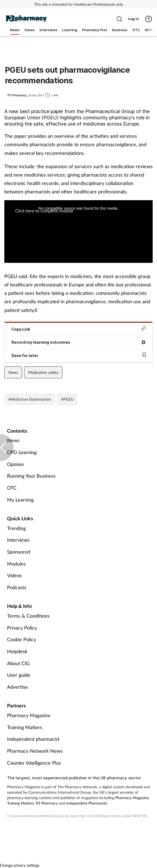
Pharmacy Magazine (29, 715)
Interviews (18, 540)
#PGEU (67, 399)
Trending (16, 528)
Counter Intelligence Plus (34, 763)
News (13, 372)
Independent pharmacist (33, 739)
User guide (19, 675)
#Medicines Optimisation (30, 399)
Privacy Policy (22, 628)
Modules (16, 564)
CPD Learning (22, 452)
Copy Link (78, 329)
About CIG (18, 663)
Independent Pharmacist (86, 803)
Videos (14, 575)
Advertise (17, 687)
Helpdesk (17, 651)
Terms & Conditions (28, 616)
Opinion (15, 464)
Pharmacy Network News (35, 751)
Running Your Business (31, 476)
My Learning (20, 500)
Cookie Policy (22, 639)
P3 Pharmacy (47, 803)
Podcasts (17, 587)
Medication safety (43, 372)
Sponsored (19, 552)
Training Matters (25, 727)
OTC (12, 488)
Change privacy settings (20, 865)
